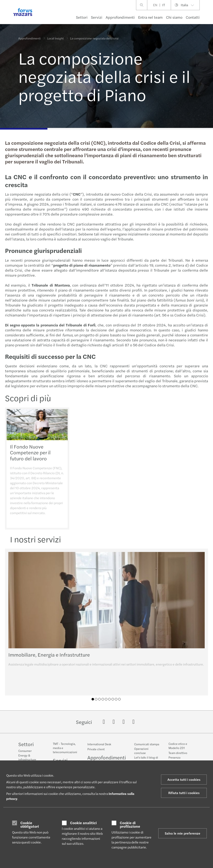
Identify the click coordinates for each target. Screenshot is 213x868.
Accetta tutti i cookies (184, 779)
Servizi (97, 17)
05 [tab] (106, 699)
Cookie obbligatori (30, 824)
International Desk (99, 744)
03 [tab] (99, 699)
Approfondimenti (120, 17)
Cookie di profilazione (130, 824)
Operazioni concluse (141, 751)
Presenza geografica (175, 759)
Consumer (25, 751)
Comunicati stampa (147, 744)
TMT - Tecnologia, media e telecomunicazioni (65, 748)
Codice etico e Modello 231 (178, 746)
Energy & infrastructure (27, 757)
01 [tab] (93, 699)
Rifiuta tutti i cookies (184, 793)
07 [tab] (113, 699)
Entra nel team (150, 17)
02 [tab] (96, 699)
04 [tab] (103, 699)
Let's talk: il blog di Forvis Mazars (146, 759)
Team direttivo (178, 753)
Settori (82, 17)
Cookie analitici (83, 823)
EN (155, 5)
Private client (96, 749)
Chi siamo (174, 17)
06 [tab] (109, 699)
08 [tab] (116, 699)
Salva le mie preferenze (183, 833)
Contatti (193, 17)
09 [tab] (119, 699)
